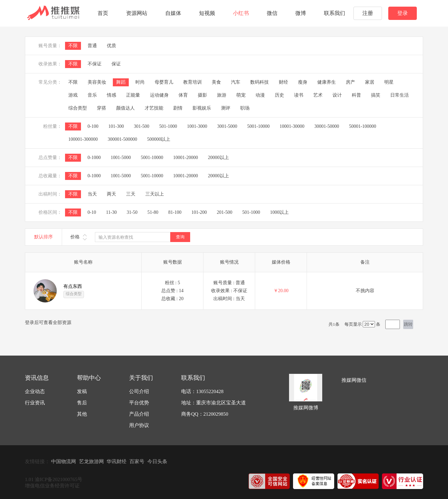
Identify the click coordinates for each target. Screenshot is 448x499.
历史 (279, 95)
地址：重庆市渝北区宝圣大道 (214, 403)
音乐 (92, 95)
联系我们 (335, 13)
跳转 (408, 324)
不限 (73, 46)
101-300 (116, 126)
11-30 (111, 212)
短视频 (207, 13)
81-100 (175, 212)
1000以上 (279, 212)
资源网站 (137, 13)
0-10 (92, 212)
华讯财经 (116, 461)
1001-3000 (197, 126)
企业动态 (35, 391)
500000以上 (159, 139)
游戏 (73, 95)
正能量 (133, 95)
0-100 (93, 126)
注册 (368, 13)
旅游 (222, 95)
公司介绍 (139, 391)
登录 (403, 13)
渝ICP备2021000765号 (59, 479)
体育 (183, 95)
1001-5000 (121, 158)
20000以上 (219, 158)
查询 (180, 237)
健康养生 (327, 82)
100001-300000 (83, 139)
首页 (103, 13)
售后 (82, 403)
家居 (370, 82)
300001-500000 (122, 139)
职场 (245, 108)
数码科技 (260, 82)
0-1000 (94, 158)
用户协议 (139, 425)
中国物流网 (64, 461)
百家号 (137, 461)
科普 (356, 95)
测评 (226, 108)
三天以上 (155, 194)
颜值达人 (125, 108)
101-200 (199, 212)
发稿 (82, 391)
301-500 (142, 126)
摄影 (202, 95)
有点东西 (73, 286)
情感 (112, 95)
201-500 (224, 212)
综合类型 (78, 108)
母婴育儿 (164, 82)
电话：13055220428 (202, 391)
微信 (272, 13)
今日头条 (157, 461)
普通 (92, 46)
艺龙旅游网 (91, 461)
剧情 (178, 108)
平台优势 (139, 403)
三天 (131, 194)
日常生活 (400, 95)
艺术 (318, 95)
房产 (350, 82)
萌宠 (241, 95)
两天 (112, 194)
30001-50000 (327, 126)
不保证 (95, 64)
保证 (116, 64)
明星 (389, 82)
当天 (92, 194)
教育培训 (192, 82)
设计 (337, 95)
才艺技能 (154, 108)
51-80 (153, 212)
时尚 (140, 82)
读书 (299, 95)
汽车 (236, 82)
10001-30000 (292, 126)
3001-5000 (227, 126)
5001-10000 (259, 126)
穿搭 (102, 108)
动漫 (260, 95)
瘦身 (303, 82)
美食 (216, 82)
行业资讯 (35, 403)
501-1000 (168, 126)
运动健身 (159, 95)
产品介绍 (139, 414)
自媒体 (173, 13)
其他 (82, 414)
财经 (283, 82)
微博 (301, 13)
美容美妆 (97, 82)
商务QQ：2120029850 (205, 414)
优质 (112, 46)
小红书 (241, 13)
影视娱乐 (202, 108)
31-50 (132, 212)
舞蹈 (121, 82)
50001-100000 (363, 126)
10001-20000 (186, 158)
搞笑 (376, 95)
